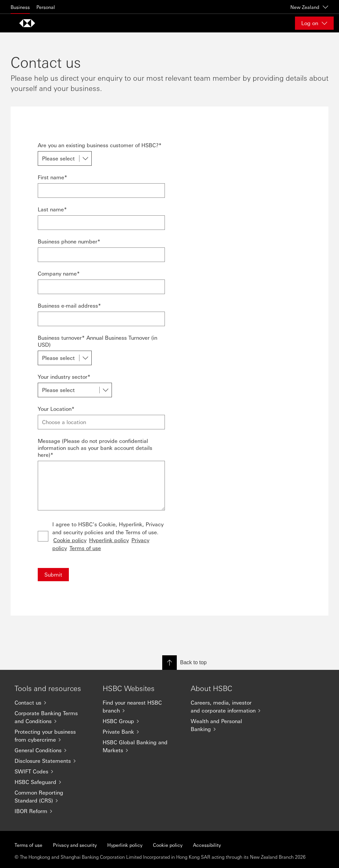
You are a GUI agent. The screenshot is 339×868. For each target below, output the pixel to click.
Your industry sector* (64, 377)
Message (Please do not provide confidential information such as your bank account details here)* (95, 448)
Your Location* (56, 409)
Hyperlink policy (109, 540)
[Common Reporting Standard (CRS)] (53, 797)
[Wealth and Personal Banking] (229, 725)
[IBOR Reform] (53, 811)
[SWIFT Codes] (53, 771)
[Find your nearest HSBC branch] (141, 707)
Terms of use (85, 548)
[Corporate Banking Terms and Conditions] (53, 717)
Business (20, 7)
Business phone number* (69, 241)
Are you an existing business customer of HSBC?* (100, 145)
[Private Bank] (141, 732)
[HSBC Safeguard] (53, 782)
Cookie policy (70, 540)
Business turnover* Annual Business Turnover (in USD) (97, 341)
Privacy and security (75, 845)
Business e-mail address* (69, 305)
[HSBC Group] (141, 721)
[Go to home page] (27, 23)
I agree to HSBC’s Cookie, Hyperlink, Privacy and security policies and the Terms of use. (108, 536)
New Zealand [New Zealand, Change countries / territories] (309, 7)
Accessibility (207, 845)
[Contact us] (53, 703)
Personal (46, 7)
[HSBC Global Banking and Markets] (141, 746)
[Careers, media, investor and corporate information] (229, 707)
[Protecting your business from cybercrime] (53, 736)
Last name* (52, 209)
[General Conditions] (53, 750)
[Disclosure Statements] (53, 761)
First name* (52, 177)
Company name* (59, 273)
